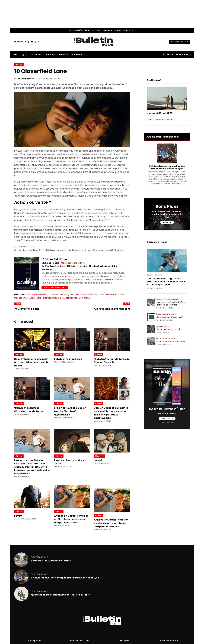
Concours (107, 30)
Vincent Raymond (26, 79)
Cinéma (19, 65)
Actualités (36, 55)
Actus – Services (93, 30)
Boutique (182, 54)
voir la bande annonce (54, 288)
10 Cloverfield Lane (37, 295)
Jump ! (98, 460)
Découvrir (64, 55)
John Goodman (108, 295)
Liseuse (168, 54)
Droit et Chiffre (76, 30)
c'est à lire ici (167, 419)
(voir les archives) (167, 422)
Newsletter (128, 30)
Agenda (77, 54)
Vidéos (117, 30)
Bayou (18, 516)
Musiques (99, 456)
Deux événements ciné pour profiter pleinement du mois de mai (31, 362)
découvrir (167, 222)
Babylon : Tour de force (68, 359)
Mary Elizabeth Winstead (85, 295)
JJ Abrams (85, 298)
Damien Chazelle (52, 298)
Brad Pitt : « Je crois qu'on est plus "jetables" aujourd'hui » (70, 411)
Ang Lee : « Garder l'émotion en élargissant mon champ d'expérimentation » (71, 519)
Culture (50, 55)
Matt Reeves (70, 298)
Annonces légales (178, 42)
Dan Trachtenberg (59, 295)
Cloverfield (35, 298)
